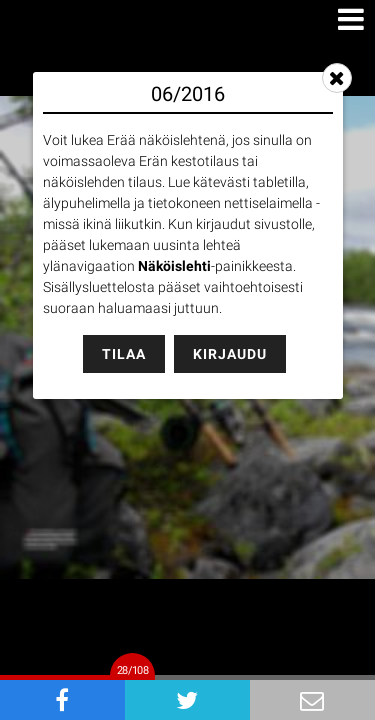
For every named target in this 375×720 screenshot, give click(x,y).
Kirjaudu (230, 354)
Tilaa (124, 354)
